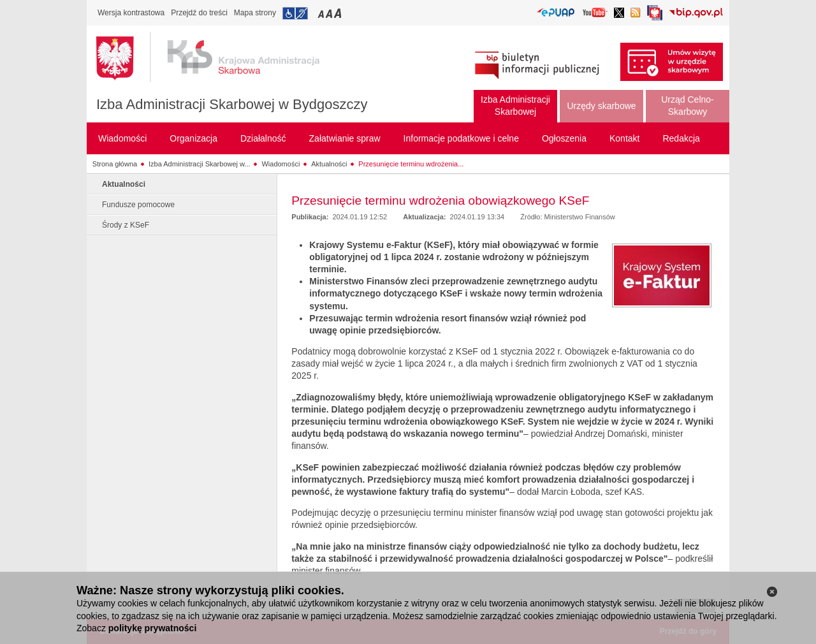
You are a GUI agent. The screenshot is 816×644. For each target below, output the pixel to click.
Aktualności (329, 164)
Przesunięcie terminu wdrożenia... (411, 164)
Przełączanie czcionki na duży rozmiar (339, 13)
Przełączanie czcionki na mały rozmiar (322, 13)
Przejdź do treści (199, 13)
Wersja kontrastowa (131, 13)
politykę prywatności (152, 628)
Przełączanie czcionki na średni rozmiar (330, 13)
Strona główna (115, 164)
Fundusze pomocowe (138, 205)
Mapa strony (255, 13)
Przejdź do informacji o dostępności (295, 13)
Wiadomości (280, 164)
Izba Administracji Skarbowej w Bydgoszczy (232, 104)
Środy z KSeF (126, 225)
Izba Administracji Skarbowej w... (200, 164)
